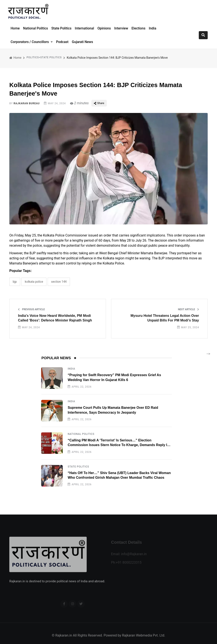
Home (15, 28)
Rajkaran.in (64, 639)
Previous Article (31, 309)
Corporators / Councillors (30, 42)
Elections (139, 28)
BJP (15, 282)
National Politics (35, 28)
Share (99, 103)
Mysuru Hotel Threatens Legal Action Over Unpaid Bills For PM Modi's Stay (165, 318)
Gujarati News (82, 42)
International (84, 28)
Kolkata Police (34, 282)
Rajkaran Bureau (27, 103)
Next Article (188, 309)
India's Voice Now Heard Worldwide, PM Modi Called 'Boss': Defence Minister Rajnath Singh (55, 318)
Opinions (104, 28)
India (152, 28)
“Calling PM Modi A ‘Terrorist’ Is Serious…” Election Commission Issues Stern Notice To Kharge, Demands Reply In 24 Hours (118, 445)
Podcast (62, 42)
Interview (121, 28)
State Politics (61, 28)
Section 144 (59, 282)
